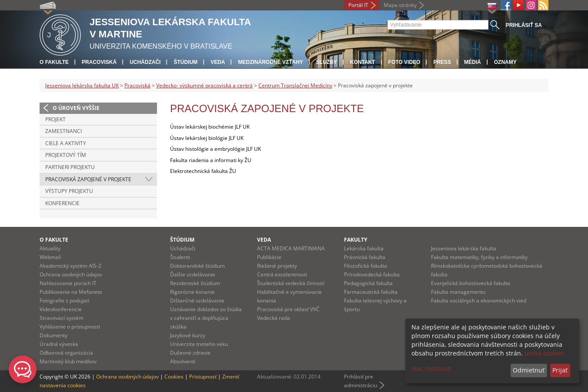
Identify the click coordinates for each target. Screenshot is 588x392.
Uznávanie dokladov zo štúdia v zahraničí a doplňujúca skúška (206, 318)
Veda (218, 62)
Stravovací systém (62, 318)
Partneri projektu (70, 167)
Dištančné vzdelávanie (197, 301)
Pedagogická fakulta (368, 283)
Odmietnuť (529, 370)
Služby (327, 62)
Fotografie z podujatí (64, 301)
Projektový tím (66, 155)
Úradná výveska (59, 344)
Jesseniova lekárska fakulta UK (82, 85)
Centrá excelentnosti (282, 274)
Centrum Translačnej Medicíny (295, 85)
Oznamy (505, 62)
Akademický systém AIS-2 (70, 266)
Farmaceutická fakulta (371, 292)
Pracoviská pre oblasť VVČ (288, 309)
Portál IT (358, 5)
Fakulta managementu (458, 292)
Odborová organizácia (66, 353)
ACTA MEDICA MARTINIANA (291, 248)
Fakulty (356, 240)
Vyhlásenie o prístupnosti (70, 327)
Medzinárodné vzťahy (270, 62)
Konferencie (62, 203)
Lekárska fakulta (364, 248)
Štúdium (185, 62)
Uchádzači (145, 62)
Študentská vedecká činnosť (291, 283)
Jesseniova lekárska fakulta (464, 248)
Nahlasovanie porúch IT (68, 283)
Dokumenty (53, 335)
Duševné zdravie (190, 353)
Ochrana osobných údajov (71, 274)
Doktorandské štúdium (197, 266)
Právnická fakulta (365, 257)
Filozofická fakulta (366, 266)
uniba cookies (545, 353)
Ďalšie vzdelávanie (193, 274)
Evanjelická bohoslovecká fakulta (471, 283)
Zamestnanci (63, 131)
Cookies (174, 377)
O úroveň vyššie (76, 108)
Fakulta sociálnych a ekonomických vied (479, 301)
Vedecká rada (274, 318)
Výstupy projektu (69, 191)
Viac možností (431, 368)
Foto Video (404, 62)
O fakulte (54, 62)
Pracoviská (99, 62)
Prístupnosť (203, 377)
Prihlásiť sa (524, 25)
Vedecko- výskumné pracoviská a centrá (204, 85)
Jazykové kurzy (188, 335)
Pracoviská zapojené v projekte (88, 179)
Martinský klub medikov (68, 361)
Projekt (55, 119)
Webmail (50, 257)
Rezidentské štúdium (195, 283)
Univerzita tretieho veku (199, 344)
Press (442, 62)
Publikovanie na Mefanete (71, 292)
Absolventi (183, 361)
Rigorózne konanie (192, 292)
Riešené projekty (277, 266)
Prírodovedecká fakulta (372, 274)
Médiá (473, 62)
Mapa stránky (400, 5)
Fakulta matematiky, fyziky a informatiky (479, 257)
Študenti (180, 257)
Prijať (560, 370)
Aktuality (50, 248)
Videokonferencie (61, 309)
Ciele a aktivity (66, 143)
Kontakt (363, 62)
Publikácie (269, 257)
